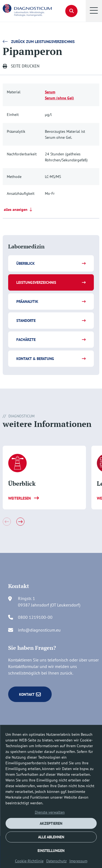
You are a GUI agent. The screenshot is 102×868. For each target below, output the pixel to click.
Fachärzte (26, 340)
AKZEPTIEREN (51, 823)
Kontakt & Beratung (35, 359)
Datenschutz (56, 861)
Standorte (26, 321)
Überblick (26, 263)
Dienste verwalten (50, 812)
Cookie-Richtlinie (29, 861)
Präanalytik (27, 301)
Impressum (78, 861)
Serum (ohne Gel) (59, 98)
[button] (94, 11)
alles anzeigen (19, 210)
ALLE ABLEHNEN (51, 837)
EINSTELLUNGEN (51, 851)
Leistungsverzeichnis (36, 282)
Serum (50, 92)
